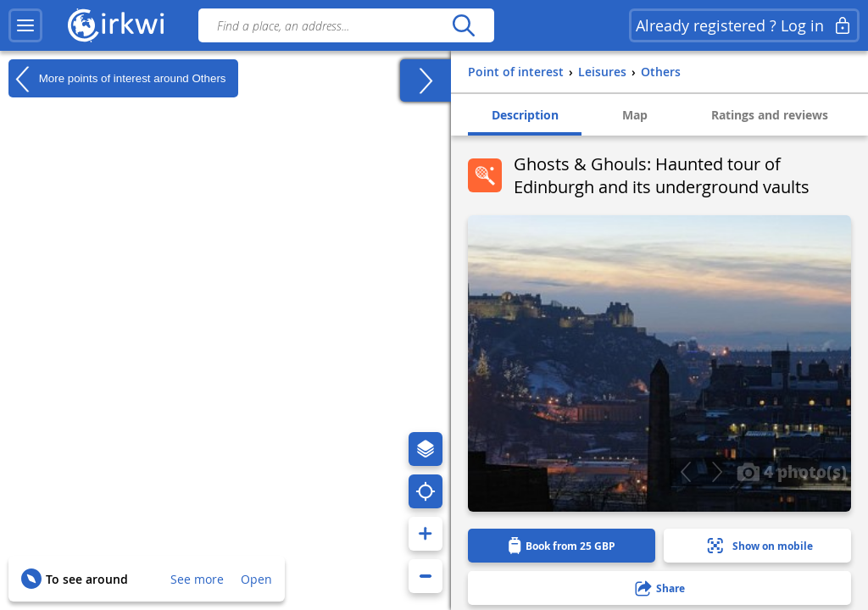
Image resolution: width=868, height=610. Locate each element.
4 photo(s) (792, 471)
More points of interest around (117, 79)
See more (197, 579)
